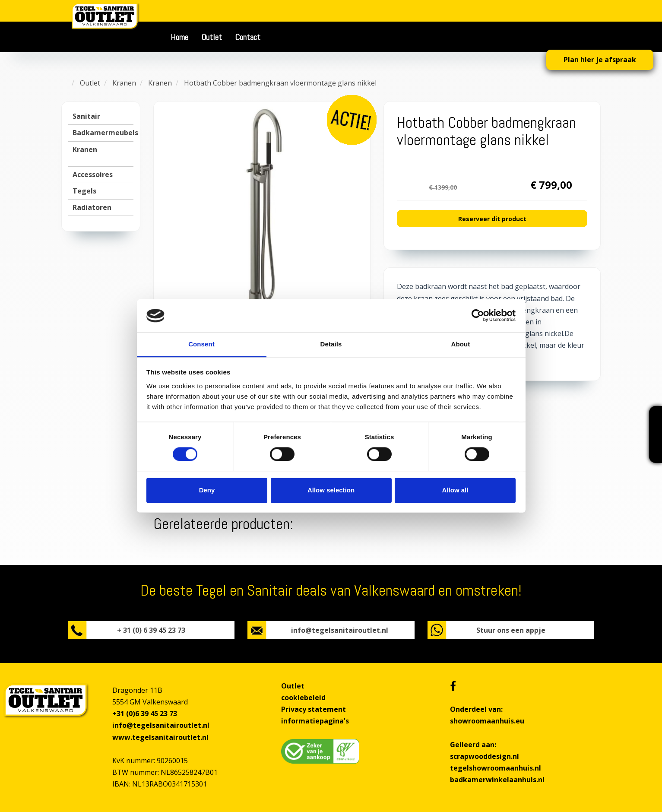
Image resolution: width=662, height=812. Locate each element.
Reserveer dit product (492, 219)
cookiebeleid (303, 698)
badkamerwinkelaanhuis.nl (497, 780)
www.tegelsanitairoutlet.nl (160, 737)
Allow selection (331, 490)
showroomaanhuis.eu (487, 721)
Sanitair (86, 116)
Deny (207, 490)
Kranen (85, 149)
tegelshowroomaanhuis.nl (496, 768)
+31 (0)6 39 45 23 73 (145, 714)
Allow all (455, 490)
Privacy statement (314, 709)
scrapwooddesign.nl (485, 756)
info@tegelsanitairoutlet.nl (340, 630)
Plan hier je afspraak (600, 60)
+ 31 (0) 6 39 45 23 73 (151, 630)
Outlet (212, 37)
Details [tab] (331, 344)
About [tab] (461, 344)
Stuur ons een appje (511, 630)
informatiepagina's (315, 721)
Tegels (84, 191)
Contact (248, 37)
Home (179, 37)
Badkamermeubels (105, 133)
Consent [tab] (201, 344)
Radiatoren (92, 207)
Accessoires (93, 174)
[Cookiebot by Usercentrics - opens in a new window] (478, 316)
